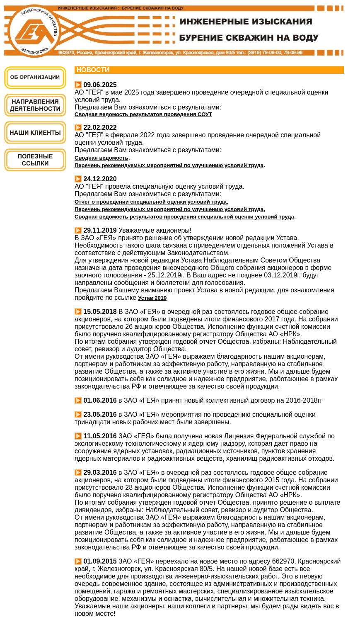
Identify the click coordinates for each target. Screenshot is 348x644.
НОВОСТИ (92, 70)
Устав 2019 (153, 298)
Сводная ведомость (101, 158)
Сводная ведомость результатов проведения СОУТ (143, 114)
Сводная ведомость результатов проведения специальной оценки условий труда (184, 217)
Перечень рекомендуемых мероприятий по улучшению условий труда (169, 165)
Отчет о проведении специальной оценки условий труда (151, 202)
